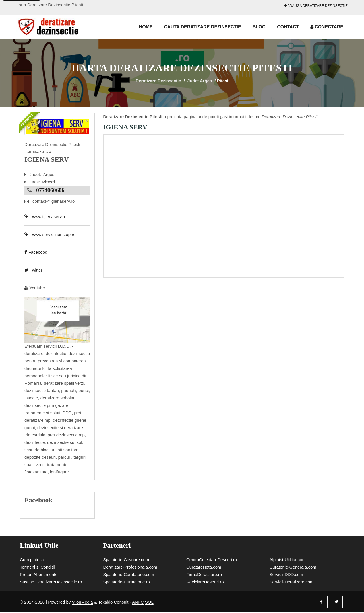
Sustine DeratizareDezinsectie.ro (51, 582)
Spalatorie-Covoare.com (126, 560)
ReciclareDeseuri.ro (205, 582)
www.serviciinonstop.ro (50, 235)
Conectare (327, 27)
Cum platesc (32, 560)
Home (146, 27)
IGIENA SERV (125, 127)
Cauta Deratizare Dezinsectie (203, 27)
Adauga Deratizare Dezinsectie (316, 6)
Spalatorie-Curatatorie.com (129, 575)
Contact (288, 27)
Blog (259, 27)
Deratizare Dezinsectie (158, 81)
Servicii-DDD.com (286, 575)
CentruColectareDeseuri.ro (212, 560)
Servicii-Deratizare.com (292, 582)
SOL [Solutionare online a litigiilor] (149, 603)
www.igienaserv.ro (45, 217)
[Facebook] (321, 602)
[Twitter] (336, 602)
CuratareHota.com (204, 568)
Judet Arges (200, 81)
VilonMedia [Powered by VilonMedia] (82, 603)
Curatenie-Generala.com (293, 568)
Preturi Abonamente (39, 575)
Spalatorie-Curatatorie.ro (127, 582)
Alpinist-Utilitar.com (288, 560)
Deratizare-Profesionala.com (130, 568)
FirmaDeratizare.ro (204, 575)
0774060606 (50, 190)
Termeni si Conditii (37, 568)
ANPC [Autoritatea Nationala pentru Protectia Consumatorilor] (138, 603)
